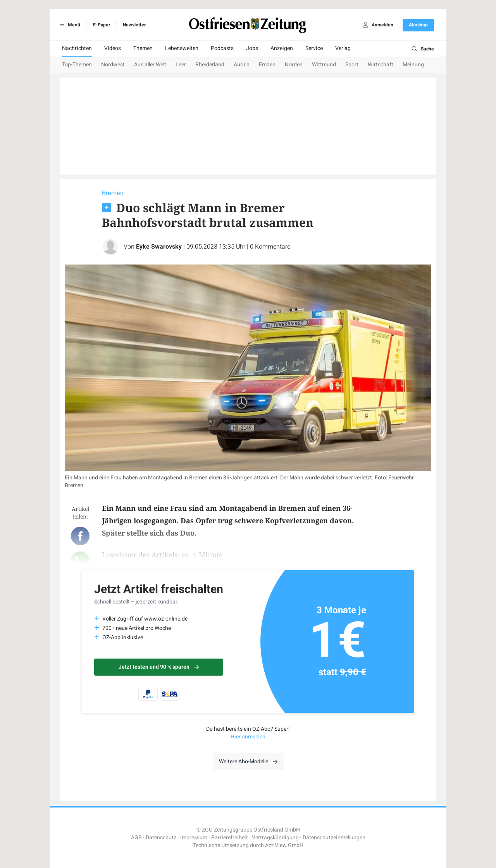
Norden (294, 65)
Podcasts (222, 48)
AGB (136, 838)
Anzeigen (282, 48)
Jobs (252, 48)
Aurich (242, 65)
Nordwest (113, 65)
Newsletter (134, 25)
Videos (113, 48)
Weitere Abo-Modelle (248, 762)
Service (314, 48)
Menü (69, 25)
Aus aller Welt (150, 65)
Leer (181, 65)
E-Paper (102, 25)
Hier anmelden (248, 737)
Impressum (194, 838)
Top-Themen (77, 65)
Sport (352, 65)
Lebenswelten (182, 48)
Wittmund (324, 65)
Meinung (413, 65)
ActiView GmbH (284, 845)
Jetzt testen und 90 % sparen (159, 667)
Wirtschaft (381, 65)
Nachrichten (77, 48)
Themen (143, 48)
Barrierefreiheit (230, 838)
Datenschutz (161, 838)
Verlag (343, 48)
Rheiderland (210, 65)
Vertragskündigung (275, 838)
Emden (267, 65)
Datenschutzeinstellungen (334, 838)
